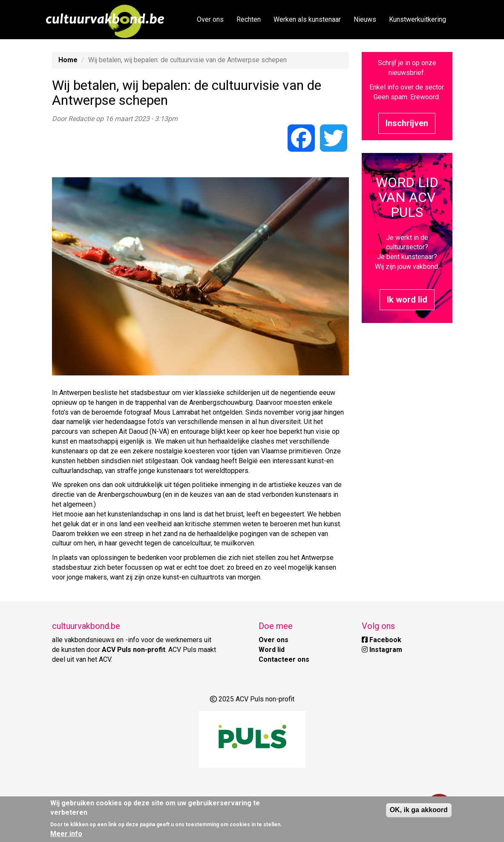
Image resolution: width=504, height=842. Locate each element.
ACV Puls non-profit (134, 650)
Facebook (382, 640)
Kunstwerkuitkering (418, 19)
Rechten (249, 19)
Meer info (66, 834)
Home (68, 60)
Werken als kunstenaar (307, 19)
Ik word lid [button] (407, 300)
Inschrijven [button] (407, 123)
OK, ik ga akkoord (419, 810)
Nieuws (365, 19)
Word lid (272, 650)
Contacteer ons (284, 659)
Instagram (382, 650)
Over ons (210, 19)
